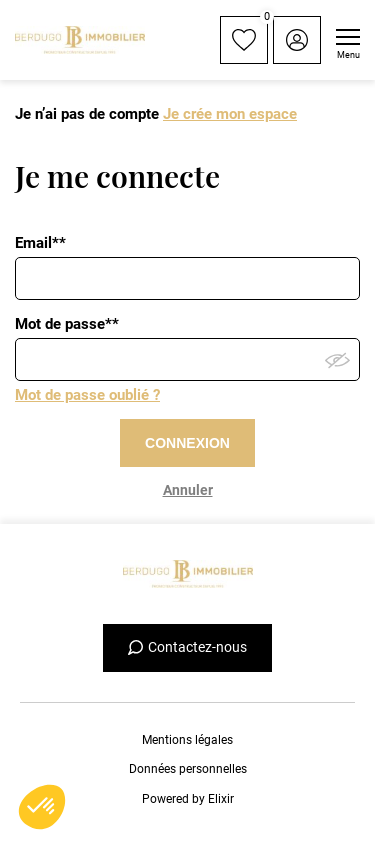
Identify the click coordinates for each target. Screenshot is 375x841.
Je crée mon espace (230, 114)
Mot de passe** (67, 324)
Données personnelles (188, 769)
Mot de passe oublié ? (87, 395)
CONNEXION (187, 443)
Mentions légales (187, 740)
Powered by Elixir (188, 799)
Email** (40, 243)
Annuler (188, 490)
